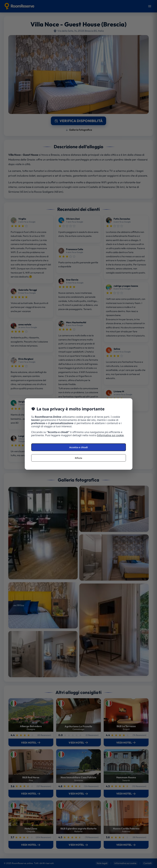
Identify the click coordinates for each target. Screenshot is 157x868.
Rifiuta (78, 458)
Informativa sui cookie (110, 435)
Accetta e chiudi (78, 447)
